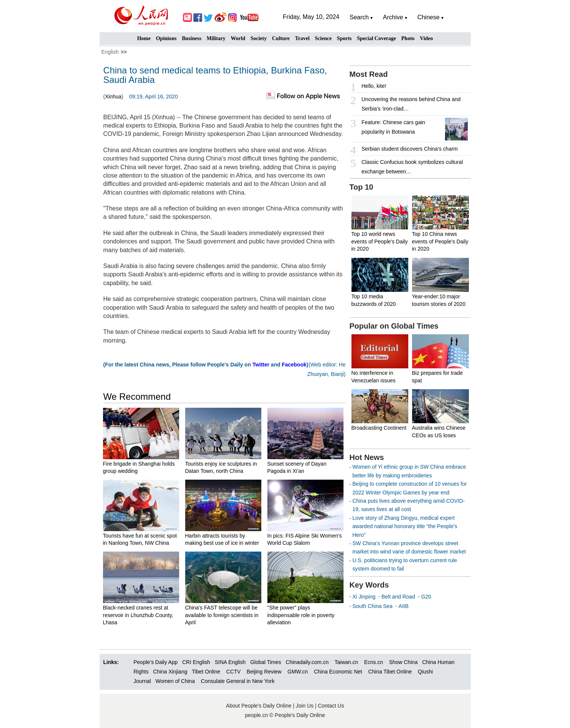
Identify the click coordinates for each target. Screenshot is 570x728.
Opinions (166, 38)
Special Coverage (377, 38)
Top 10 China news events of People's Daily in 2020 (440, 241)
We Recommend (137, 397)
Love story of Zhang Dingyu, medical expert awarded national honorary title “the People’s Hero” (405, 526)
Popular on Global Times (394, 326)
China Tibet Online (390, 672)
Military (216, 38)
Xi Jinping (364, 597)
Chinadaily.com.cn (307, 662)
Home (144, 38)
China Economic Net (338, 672)
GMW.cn (298, 672)
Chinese (429, 17)
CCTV (233, 672)
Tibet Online (206, 672)
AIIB (403, 606)
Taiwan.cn (346, 662)
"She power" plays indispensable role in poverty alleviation (301, 615)
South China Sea (373, 606)
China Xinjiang (170, 672)
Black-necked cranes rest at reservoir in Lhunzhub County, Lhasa (138, 615)
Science (323, 38)
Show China (403, 662)
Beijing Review (264, 672)
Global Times (266, 662)
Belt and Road (398, 597)
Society (258, 38)
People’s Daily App (156, 662)
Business (191, 38)
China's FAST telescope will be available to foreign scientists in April (222, 615)
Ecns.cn (373, 662)
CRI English (196, 662)
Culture (281, 38)
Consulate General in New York (238, 681)
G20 (426, 597)
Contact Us (331, 706)
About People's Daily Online (259, 706)
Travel (302, 38)
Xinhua (113, 97)
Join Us (305, 706)
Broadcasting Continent (379, 428)
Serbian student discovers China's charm (410, 149)
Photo (408, 38)
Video (426, 38)
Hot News (367, 457)
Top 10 (362, 187)
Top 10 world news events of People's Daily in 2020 (380, 241)
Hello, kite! (374, 86)
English (110, 52)
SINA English (230, 662)
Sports (344, 38)
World (238, 38)
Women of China (175, 681)
